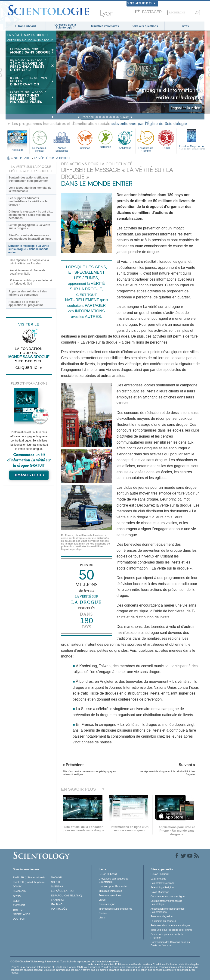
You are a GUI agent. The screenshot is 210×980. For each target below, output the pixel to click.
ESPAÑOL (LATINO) (63, 891)
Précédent (88, 117)
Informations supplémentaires (115, 909)
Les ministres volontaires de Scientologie (166, 902)
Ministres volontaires (105, 26)
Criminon (85, 139)
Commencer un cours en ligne (168, 896)
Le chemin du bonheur (40, 140)
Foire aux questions (145, 26)
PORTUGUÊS (59, 909)
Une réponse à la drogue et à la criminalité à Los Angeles (29, 262)
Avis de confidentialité (101, 964)
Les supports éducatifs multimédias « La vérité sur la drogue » (28, 201)
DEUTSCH (19, 919)
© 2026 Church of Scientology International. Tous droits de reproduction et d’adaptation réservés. (65, 961)
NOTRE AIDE (23, 158)
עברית (17, 896)
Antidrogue (125, 139)
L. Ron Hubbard (25, 26)
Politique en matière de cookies (133, 964)
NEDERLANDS (21, 914)
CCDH (166, 139)
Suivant (125, 117)
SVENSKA (57, 886)
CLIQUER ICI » (29, 368)
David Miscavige (160, 892)
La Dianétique (158, 879)
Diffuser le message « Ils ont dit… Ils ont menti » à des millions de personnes (31, 215)
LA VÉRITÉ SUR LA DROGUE (52, 158)
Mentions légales (190, 964)
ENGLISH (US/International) (29, 877)
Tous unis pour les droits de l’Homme (171, 930)
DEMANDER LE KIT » (29, 475)
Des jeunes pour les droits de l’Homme (167, 936)
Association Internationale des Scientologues (168, 910)
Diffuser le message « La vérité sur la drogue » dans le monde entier (29, 249)
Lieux (102, 917)
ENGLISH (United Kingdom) (29, 882)
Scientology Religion (162, 887)
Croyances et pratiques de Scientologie (114, 880)
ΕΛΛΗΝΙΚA (58, 900)
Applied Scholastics (62, 140)
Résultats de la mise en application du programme (26, 304)
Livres (185, 26)
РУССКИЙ (19, 905)
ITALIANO (57, 904)
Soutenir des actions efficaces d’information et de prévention (29, 179)
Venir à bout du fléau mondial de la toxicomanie (30, 189)
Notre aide (17, 150)
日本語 (17, 901)
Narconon (105, 139)
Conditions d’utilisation (165, 964)
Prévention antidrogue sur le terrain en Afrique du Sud (32, 282)
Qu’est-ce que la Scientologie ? (65, 26)
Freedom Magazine (192, 147)
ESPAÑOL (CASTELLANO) (67, 895)
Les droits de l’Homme (146, 140)
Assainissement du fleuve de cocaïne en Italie (28, 272)
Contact (103, 913)
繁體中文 (18, 910)
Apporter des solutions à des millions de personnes (28, 293)
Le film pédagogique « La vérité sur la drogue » (29, 227)
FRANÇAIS (19, 891)
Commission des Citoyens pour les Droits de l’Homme (170, 944)
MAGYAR (57, 877)
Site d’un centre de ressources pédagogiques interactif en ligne (30, 237)
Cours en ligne (107, 904)
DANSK (17, 886)
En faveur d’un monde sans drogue (170, 925)
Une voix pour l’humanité (113, 886)
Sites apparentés (141, 3)
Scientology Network (162, 883)
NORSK (56, 882)
